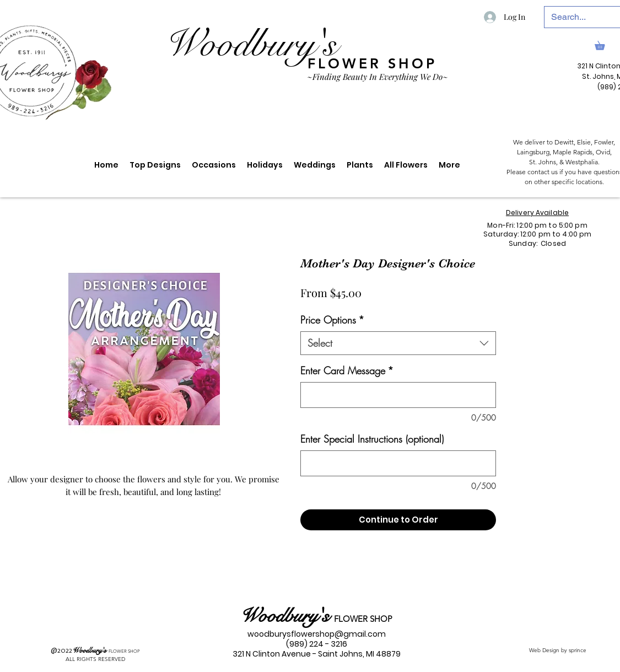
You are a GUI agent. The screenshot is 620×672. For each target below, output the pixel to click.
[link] (604, 44)
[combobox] (398, 343)
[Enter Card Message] (398, 395)
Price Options (332, 320)
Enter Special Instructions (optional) (372, 439)
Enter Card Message (347, 370)
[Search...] (581, 17)
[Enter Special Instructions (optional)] (398, 463)
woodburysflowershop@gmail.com (317, 634)
